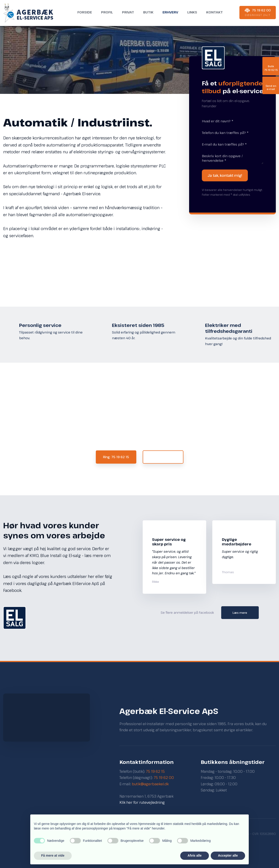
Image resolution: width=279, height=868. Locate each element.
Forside (85, 12)
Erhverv (170, 12)
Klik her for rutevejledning (142, 802)
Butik (148, 12)
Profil (107, 12)
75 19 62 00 (164, 778)
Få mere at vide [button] (53, 855)
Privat (128, 12)
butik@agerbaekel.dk (150, 784)
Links (192, 12)
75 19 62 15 (155, 771)
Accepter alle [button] (228, 855)
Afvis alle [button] (194, 855)
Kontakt (214, 12)
